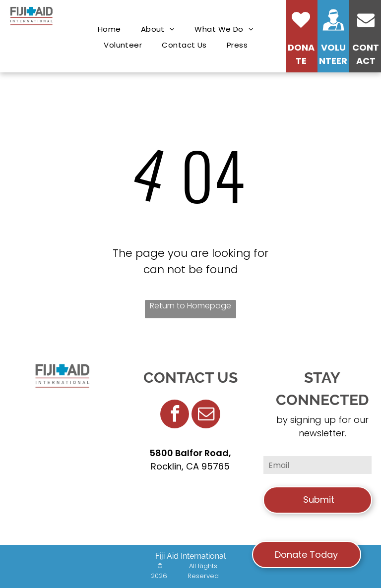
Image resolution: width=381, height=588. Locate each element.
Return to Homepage (190, 306)
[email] (206, 415)
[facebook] (175, 415)
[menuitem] (109, 29)
